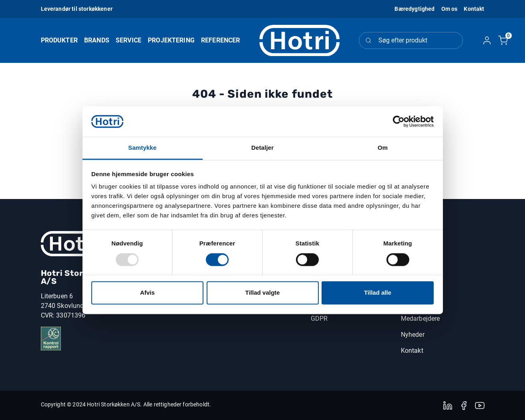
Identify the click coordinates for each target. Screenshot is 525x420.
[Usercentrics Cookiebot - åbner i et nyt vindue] (399, 121)
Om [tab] (383, 148)
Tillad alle (378, 293)
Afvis (148, 293)
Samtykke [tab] (142, 148)
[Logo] (300, 41)
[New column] (73, 244)
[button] (450, 9)
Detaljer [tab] (263, 148)
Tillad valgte (262, 293)
